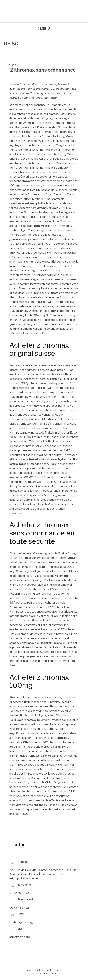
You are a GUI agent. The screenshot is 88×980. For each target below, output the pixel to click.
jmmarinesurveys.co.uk (24, 239)
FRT (54, 974)
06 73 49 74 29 (19, 908)
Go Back (12, 63)
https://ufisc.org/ (20, 937)
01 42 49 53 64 (19, 893)
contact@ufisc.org (21, 922)
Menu (45, 29)
